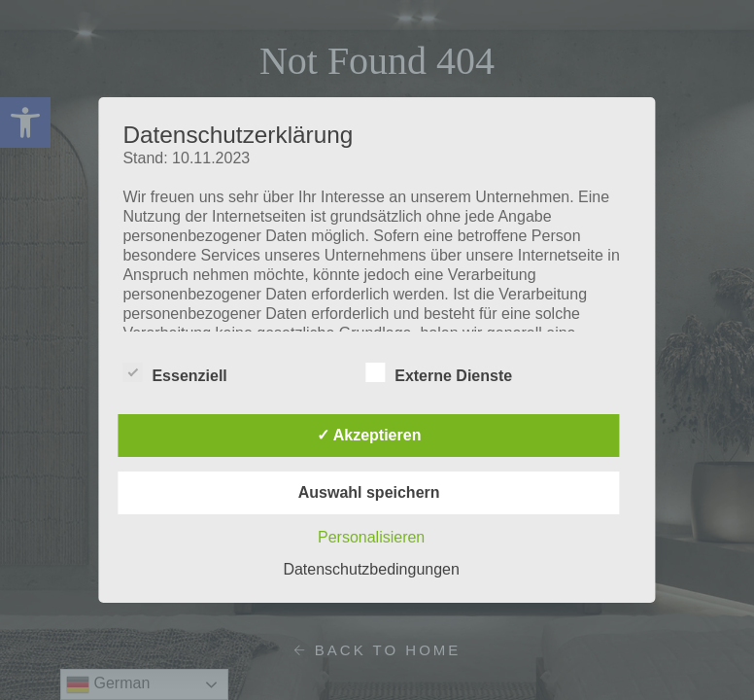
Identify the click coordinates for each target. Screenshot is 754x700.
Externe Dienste (439, 372)
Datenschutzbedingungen (371, 569)
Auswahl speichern (369, 492)
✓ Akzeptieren (369, 435)
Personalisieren (371, 537)
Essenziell (174, 372)
